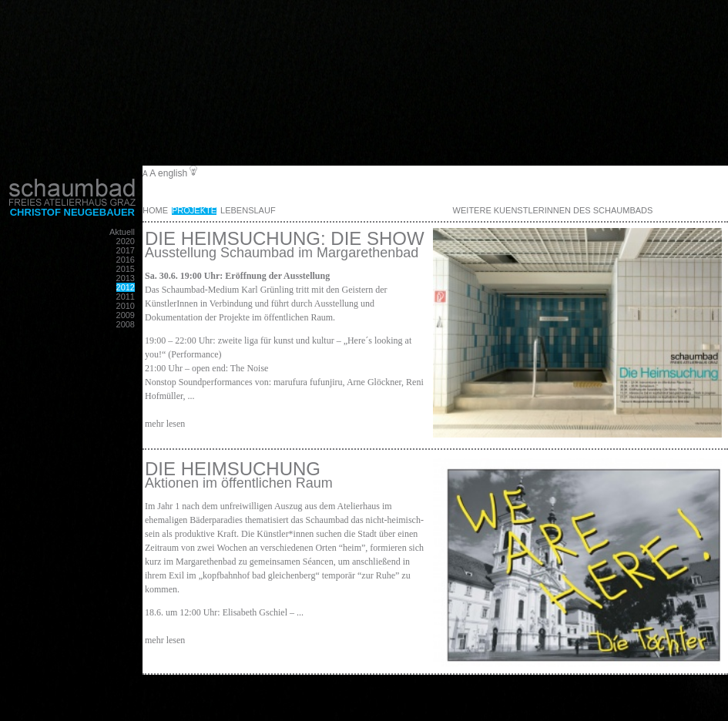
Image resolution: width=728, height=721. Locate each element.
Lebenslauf (248, 210)
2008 (126, 324)
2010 (126, 306)
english (173, 173)
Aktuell (122, 232)
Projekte (194, 210)
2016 (126, 260)
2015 (126, 269)
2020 (126, 241)
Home (155, 210)
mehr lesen (165, 424)
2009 (126, 315)
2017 (126, 250)
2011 (126, 297)
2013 (126, 278)
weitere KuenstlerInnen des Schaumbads (553, 210)
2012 (126, 287)
